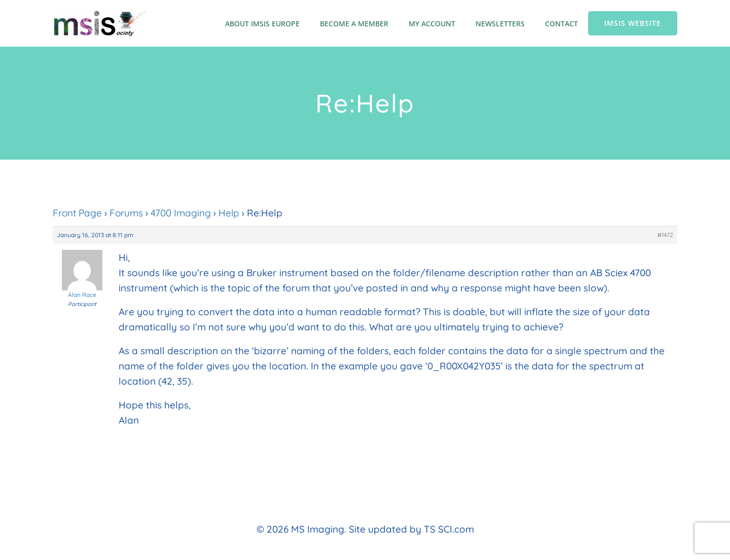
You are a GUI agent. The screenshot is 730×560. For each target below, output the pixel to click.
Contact (561, 24)
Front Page (77, 213)
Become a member (354, 24)
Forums (126, 213)
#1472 (665, 235)
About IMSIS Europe (262, 24)
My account (432, 24)
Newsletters (500, 24)
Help (229, 213)
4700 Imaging (181, 213)
